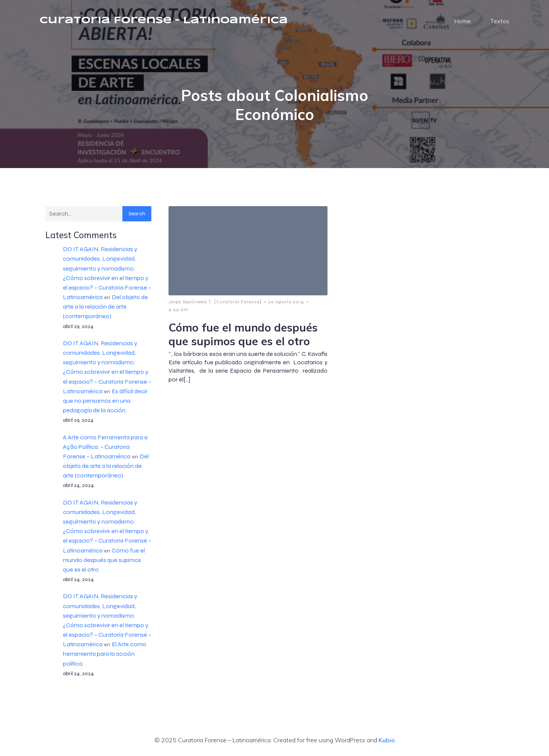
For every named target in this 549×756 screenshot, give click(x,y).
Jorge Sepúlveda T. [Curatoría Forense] (215, 302)
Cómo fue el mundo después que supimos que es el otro (104, 560)
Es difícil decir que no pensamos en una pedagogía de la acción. (105, 401)
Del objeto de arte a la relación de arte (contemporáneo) (105, 307)
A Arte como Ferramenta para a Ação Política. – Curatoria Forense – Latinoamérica (105, 447)
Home (462, 21)
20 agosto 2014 (286, 302)
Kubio (387, 740)
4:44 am (178, 309)
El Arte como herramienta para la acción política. (105, 654)
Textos (500, 21)
